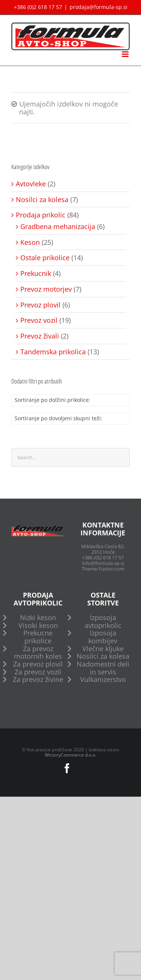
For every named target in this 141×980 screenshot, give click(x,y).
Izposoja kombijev (103, 637)
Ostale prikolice (45, 258)
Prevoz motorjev (46, 289)
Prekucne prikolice (38, 637)
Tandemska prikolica (53, 352)
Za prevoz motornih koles (38, 653)
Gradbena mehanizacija (58, 227)
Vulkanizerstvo (103, 680)
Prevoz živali (40, 336)
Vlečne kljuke (103, 649)
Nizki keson (38, 618)
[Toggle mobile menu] (126, 54)
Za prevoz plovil (38, 664)
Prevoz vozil (39, 320)
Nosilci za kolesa (42, 200)
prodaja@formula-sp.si (99, 7)
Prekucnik (36, 273)
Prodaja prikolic (41, 215)
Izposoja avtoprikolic (103, 621)
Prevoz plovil (40, 305)
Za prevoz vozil (38, 672)
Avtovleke (31, 184)
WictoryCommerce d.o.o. (70, 755)
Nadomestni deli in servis (103, 668)
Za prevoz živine (38, 680)
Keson (30, 242)
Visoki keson (38, 626)
